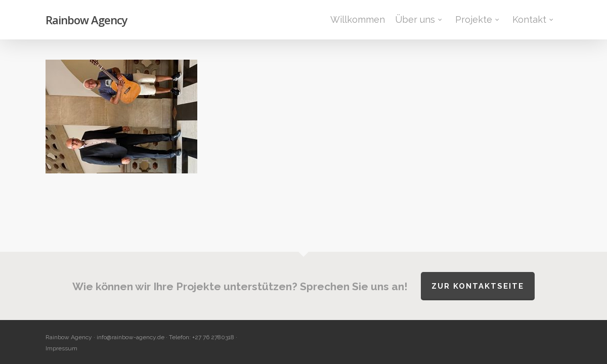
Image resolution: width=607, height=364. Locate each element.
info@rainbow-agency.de (131, 337)
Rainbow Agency (86, 20)
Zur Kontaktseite (478, 286)
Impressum (61, 348)
